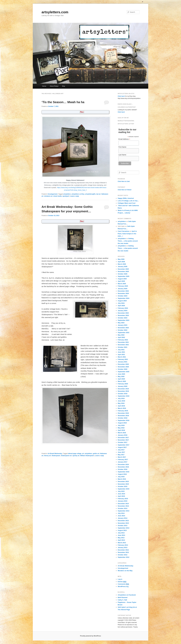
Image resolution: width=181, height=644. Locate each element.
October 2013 (122, 526)
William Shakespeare (87, 456)
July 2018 (121, 425)
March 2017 (122, 457)
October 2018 (122, 418)
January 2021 (122, 362)
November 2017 (123, 440)
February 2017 (123, 459)
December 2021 (123, 342)
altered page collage (75, 454)
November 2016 (123, 467)
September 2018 (124, 420)
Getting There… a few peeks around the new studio (128, 241)
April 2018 (121, 430)
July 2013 (121, 533)
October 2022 (122, 330)
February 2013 (123, 545)
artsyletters (67, 194)
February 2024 (123, 308)
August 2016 (122, 474)
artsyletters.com (55, 12)
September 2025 (124, 276)
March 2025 (122, 284)
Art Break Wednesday (55, 454)
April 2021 (121, 354)
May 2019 (121, 403)
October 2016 (122, 469)
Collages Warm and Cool (127, 203)
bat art (99, 194)
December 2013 (123, 521)
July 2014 (121, 513)
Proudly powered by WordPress (90, 636)
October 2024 (122, 296)
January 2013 (122, 547)
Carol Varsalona (123, 231)
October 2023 (122, 318)
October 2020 (122, 369)
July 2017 (121, 450)
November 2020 (123, 367)
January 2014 (122, 518)
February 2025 (123, 286)
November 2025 (123, 271)
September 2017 (124, 445)
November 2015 (123, 484)
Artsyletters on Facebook (127, 595)
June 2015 (121, 494)
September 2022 (124, 333)
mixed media (57, 196)
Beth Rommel (123, 597)
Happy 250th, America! (126, 198)
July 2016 (121, 477)
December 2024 (123, 291)
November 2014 (123, 506)
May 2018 (121, 428)
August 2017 (122, 447)
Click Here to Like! (124, 181)
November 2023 (123, 315)
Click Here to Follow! (125, 190)
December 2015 (123, 481)
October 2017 (122, 442)
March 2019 (122, 408)
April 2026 (121, 262)
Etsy (64, 86)
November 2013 (123, 523)
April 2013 (121, 540)
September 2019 (124, 396)
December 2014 (123, 504)
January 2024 (122, 311)
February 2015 (123, 499)
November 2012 (123, 552)
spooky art (76, 456)
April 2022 (121, 337)
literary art (48, 456)
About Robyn (54, 86)
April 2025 (121, 281)
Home (44, 86)
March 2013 (122, 543)
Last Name (122, 155)
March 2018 (122, 433)
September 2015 (124, 489)
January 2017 (122, 462)
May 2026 (121, 259)
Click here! (121, 96)
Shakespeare (56, 456)
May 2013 (121, 538)
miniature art (48, 196)
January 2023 (122, 325)
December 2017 (123, 438)
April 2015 (121, 496)
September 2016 (124, 472)
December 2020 (123, 364)
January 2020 (122, 386)
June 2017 (121, 452)
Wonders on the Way (125, 571)
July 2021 (121, 350)
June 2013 (121, 535)
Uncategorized (52, 194)
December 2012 (123, 550)
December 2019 (123, 389)
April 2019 (121, 406)
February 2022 (123, 340)
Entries (122, 582)
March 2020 (122, 381)
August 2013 (122, 530)
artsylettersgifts (90, 194)
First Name (122, 147)
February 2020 (123, 384)
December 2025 (123, 269)
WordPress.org (123, 586)
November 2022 (123, 328)
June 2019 (121, 401)
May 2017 (121, 455)
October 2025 (122, 274)
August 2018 (122, 423)
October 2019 (122, 394)
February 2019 (123, 411)
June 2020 (121, 374)
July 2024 (121, 303)
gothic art (96, 454)
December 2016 (123, 464)
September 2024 (124, 298)
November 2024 (123, 293)
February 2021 (123, 359)
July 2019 (121, 398)
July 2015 (121, 491)
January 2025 (122, 289)
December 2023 (123, 313)
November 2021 (123, 345)
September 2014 (124, 511)
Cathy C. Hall (122, 600)
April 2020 (121, 379)
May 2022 (121, 335)
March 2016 (122, 479)
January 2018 (122, 435)
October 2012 (122, 555)
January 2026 (122, 266)
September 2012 (124, 557)
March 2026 (122, 264)
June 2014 (121, 516)
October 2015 (122, 486)
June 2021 (121, 352)
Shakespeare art (66, 456)
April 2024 (121, 306)
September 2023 (124, 320)
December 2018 (123, 413)
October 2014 (122, 508)
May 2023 (121, 323)
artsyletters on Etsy (78, 194)
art (83, 454)
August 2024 (122, 301)
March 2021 (122, 357)
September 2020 (124, 372)
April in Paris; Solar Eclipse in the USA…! (127, 234)
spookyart (66, 196)
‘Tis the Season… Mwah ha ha (63, 102)
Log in (120, 579)
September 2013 (124, 528)
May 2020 (121, 376)
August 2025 (122, 279)
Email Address (124, 139)
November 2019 (123, 391)
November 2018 (123, 416)
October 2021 (122, 347)
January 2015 (122, 501)
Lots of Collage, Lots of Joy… (128, 201)
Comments (123, 584)
